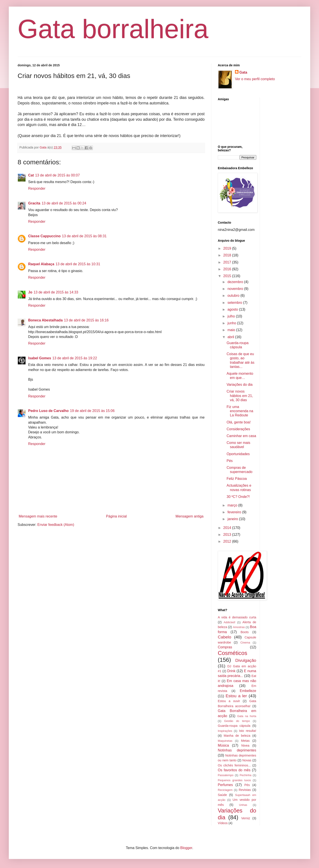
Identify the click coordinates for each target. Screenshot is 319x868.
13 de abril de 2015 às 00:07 (58, 175)
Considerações (238, 429)
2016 (228, 269)
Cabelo (225, 637)
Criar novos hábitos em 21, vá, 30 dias (240, 396)
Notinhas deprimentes (237, 750)
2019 (228, 248)
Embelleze (248, 691)
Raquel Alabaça (41, 264)
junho (232, 323)
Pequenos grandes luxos (234, 780)
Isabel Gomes (40, 358)
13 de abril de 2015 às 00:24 (64, 203)
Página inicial (116, 516)
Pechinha (245, 775)
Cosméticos (233, 653)
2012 (228, 541)
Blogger (186, 848)
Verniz (246, 818)
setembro (235, 303)
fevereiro (235, 512)
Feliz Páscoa (237, 479)
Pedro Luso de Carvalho (48, 411)
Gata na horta (247, 716)
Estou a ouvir (229, 701)
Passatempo (226, 775)
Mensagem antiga (190, 516)
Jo (30, 292)
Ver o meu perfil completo (255, 79)
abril (231, 337)
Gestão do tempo (237, 721)
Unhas (243, 805)
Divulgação (246, 660)
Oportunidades (238, 454)
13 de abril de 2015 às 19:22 (75, 358)
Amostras (239, 627)
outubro (234, 296)
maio (232, 330)
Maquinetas (225, 741)
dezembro (236, 282)
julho (232, 316)
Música (223, 745)
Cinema (245, 643)
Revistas (245, 790)
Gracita (34, 203)
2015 (228, 276)
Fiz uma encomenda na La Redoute (240, 411)
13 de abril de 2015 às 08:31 (84, 236)
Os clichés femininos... (234, 765)
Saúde (222, 795)
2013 (228, 535)
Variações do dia (240, 385)
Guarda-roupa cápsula (234, 726)
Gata (243, 72)
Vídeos (223, 823)
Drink (231, 671)
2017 (228, 262)
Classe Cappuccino (44, 236)
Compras (225, 647)
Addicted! (229, 622)
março (233, 505)
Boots (245, 632)
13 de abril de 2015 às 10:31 (78, 264)
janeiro (233, 519)
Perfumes (225, 785)
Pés (230, 461)
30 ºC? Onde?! (238, 497)
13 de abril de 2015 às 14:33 (56, 292)
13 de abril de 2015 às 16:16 (86, 320)
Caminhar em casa (241, 436)
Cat (31, 175)
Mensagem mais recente (38, 516)
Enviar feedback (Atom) (56, 525)
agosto (233, 309)
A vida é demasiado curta (237, 617)
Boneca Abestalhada (45, 320)
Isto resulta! (247, 731)
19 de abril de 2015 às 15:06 (92, 411)
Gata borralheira (113, 29)
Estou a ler (236, 696)
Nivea (245, 746)
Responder (37, 188)
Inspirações (225, 731)
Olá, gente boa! (239, 422)
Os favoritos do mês (234, 770)
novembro (236, 289)
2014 (228, 528)
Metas (245, 741)
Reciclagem (225, 790)
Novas (247, 760)
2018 (228, 255)
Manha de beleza (237, 736)
